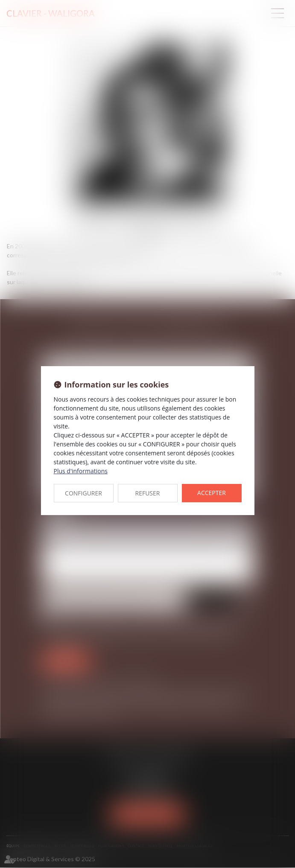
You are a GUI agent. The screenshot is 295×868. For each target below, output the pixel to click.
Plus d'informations (81, 471)
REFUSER (148, 493)
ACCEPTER (212, 493)
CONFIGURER (83, 493)
